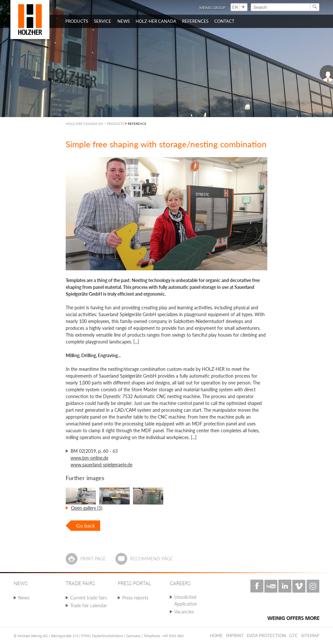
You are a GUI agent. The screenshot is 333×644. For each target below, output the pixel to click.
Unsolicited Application (186, 600)
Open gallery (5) (87, 508)
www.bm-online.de (89, 458)
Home (216, 636)
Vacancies (184, 612)
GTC (293, 636)
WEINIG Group (212, 8)
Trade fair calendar (89, 605)
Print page (93, 559)
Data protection (266, 636)
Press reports (135, 598)
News (24, 598)
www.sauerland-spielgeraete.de (101, 465)
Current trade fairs (89, 598)
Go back (86, 525)
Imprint (235, 636)
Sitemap (310, 636)
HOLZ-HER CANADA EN (84, 124)
